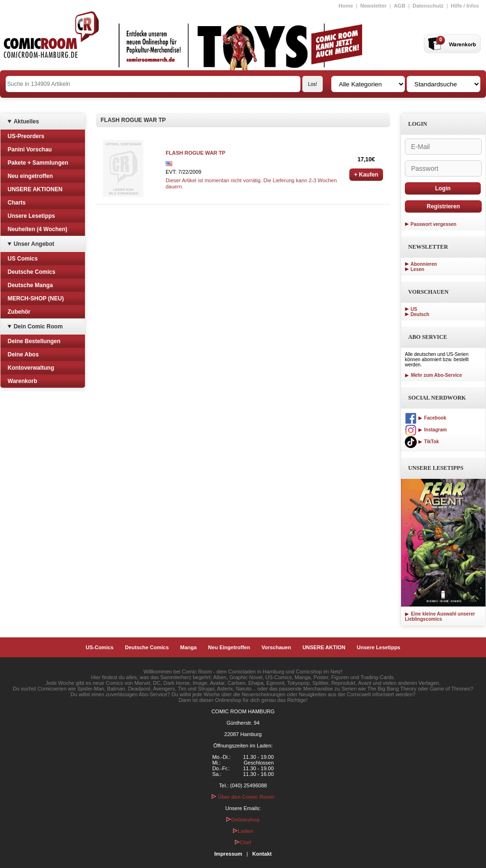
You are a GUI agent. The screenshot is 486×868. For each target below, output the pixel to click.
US (414, 309)
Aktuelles (26, 121)
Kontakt (262, 854)
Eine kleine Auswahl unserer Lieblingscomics (440, 616)
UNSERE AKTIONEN (35, 189)
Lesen (417, 269)
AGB (400, 6)
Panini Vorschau (30, 149)
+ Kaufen (366, 175)
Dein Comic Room (38, 327)
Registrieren (443, 206)
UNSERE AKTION (324, 647)
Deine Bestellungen (34, 341)
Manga (189, 647)
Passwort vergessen (434, 224)
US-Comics (100, 647)
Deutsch (420, 314)
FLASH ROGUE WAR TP (196, 153)
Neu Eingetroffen (229, 647)
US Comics (23, 259)
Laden (243, 831)
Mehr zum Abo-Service (433, 375)
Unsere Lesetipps (31, 216)
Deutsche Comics (32, 272)
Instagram (426, 430)
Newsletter (374, 6)
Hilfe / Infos (465, 6)
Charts (17, 203)
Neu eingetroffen (30, 176)
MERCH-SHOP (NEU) (36, 299)
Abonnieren (424, 264)
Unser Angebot (34, 244)
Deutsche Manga (30, 285)
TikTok (422, 442)
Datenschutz (428, 6)
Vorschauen (276, 647)
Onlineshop (243, 820)
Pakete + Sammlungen (38, 163)
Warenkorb (22, 381)
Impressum (229, 854)
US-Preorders (26, 136)
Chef (243, 842)
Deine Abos (23, 355)
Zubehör (19, 312)
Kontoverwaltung (31, 368)
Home (346, 6)
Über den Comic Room (243, 797)
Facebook (425, 418)
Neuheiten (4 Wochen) (37, 229)
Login (443, 188)
